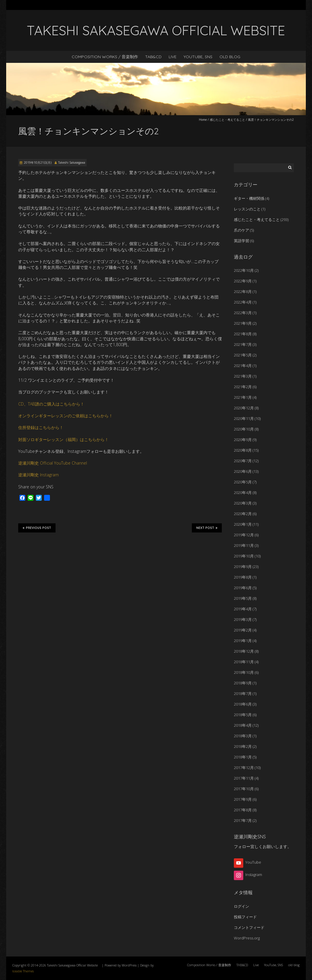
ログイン (241, 906)
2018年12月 (244, 651)
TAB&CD (153, 57)
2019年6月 (243, 588)
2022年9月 (243, 281)
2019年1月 (243, 641)
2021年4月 (243, 366)
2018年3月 (243, 736)
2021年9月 (243, 323)
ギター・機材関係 (249, 198)
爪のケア (241, 230)
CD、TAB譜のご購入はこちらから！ (51, 404)
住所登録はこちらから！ (41, 427)
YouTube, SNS (198, 57)
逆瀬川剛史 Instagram (38, 475)
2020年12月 (244, 408)
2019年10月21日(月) (38, 163)
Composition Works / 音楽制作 (105, 57)
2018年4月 (243, 725)
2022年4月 (243, 302)
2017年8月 (243, 810)
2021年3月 (243, 376)
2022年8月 (243, 292)
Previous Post (37, 528)
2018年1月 (243, 757)
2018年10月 (244, 672)
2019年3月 (243, 619)
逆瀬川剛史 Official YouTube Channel (53, 463)
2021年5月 (243, 355)
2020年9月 (243, 440)
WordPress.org (247, 938)
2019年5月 (243, 598)
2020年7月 (243, 461)
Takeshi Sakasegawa (72, 163)
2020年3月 (243, 503)
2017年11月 (244, 778)
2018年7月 (243, 693)
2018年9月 (243, 683)
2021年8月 (243, 334)
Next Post (207, 528)
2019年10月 (244, 556)
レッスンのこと (247, 209)
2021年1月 (243, 397)
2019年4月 (243, 609)
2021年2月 (243, 387)
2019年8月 (243, 577)
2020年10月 (244, 429)
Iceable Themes (23, 971)
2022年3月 (243, 313)
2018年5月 (243, 715)
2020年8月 (243, 450)
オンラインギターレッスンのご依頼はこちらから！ (66, 416)
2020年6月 (243, 471)
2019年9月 (243, 567)
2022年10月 (244, 270)
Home (203, 120)
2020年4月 (243, 492)
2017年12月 (244, 768)
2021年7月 (243, 344)
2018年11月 (244, 662)
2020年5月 (243, 482)
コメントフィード (249, 927)
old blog (230, 57)
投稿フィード (245, 917)
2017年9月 (243, 799)
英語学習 (241, 241)
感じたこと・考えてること (227, 120)
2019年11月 (244, 545)
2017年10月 (244, 789)
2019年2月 (243, 630)
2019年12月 (244, 535)
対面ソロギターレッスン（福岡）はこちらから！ (63, 439)
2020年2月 (243, 514)
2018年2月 (243, 746)
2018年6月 (243, 704)
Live (173, 57)
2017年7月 (243, 820)
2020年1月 (243, 524)
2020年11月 (244, 418)
